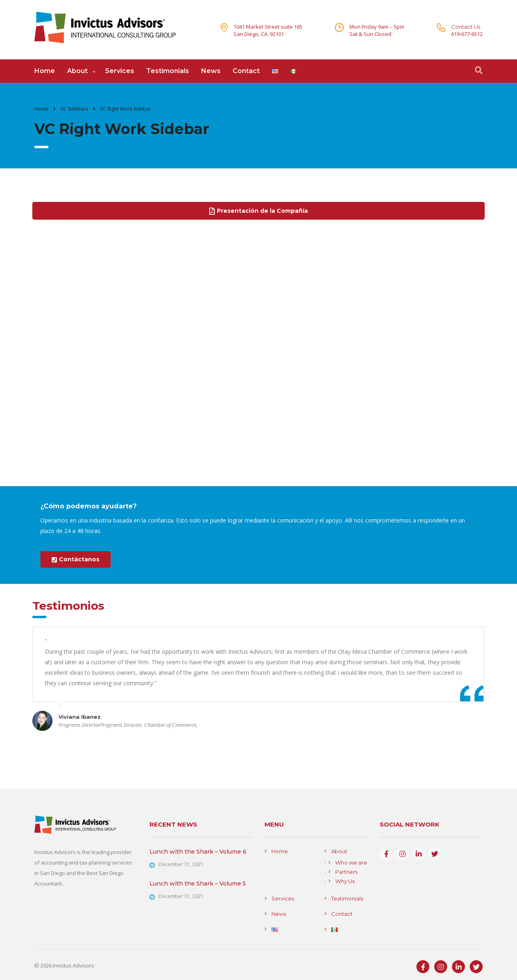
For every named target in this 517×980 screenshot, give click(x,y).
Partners (346, 872)
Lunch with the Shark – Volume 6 (198, 852)
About (77, 71)
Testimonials (168, 71)
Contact (246, 71)
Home (45, 71)
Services (120, 71)
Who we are (351, 862)
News (211, 71)
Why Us (345, 881)
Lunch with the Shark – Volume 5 (198, 883)
